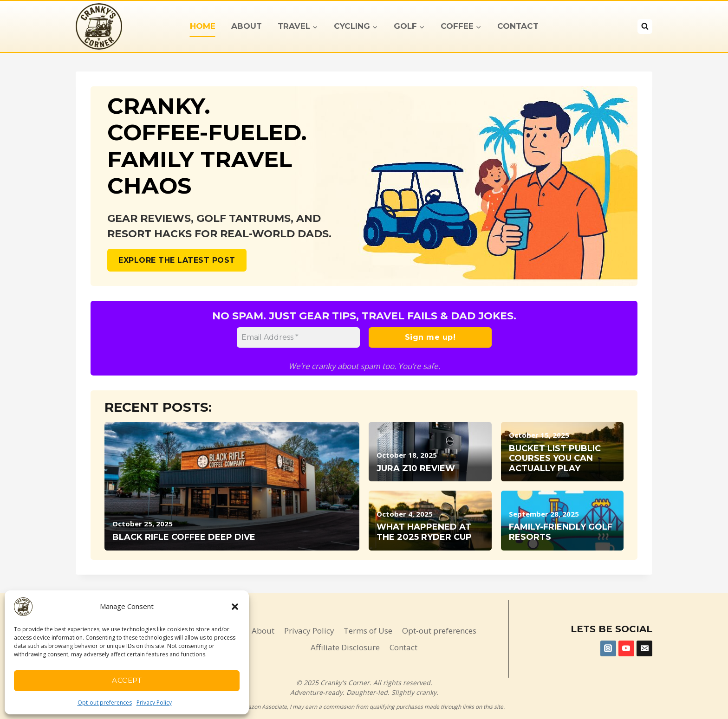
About (247, 26)
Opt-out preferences (105, 703)
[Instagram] (608, 648)
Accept (127, 680)
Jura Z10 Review (416, 469)
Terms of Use (368, 631)
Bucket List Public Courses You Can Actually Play (555, 459)
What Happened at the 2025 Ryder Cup (424, 532)
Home (203, 26)
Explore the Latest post (177, 260)
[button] (235, 607)
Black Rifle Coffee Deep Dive (184, 537)
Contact (518, 26)
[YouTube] (626, 648)
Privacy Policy (154, 703)
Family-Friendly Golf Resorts (561, 532)
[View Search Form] (645, 26)
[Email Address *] (298, 337)
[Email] (644, 648)
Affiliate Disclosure (345, 647)
